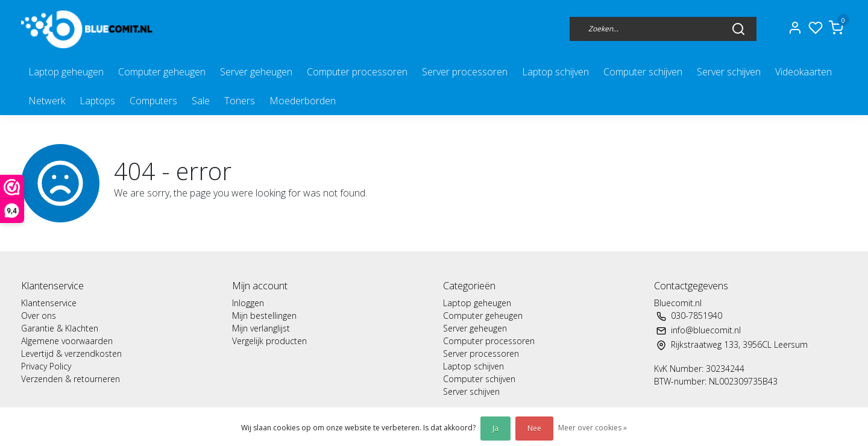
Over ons (39, 316)
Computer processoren (357, 72)
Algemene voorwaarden (67, 341)
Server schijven (729, 72)
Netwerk (47, 101)
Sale (201, 101)
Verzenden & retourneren (71, 379)
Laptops (97, 101)
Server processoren (465, 72)
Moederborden (303, 101)
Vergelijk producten (269, 341)
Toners (240, 101)
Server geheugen (256, 72)
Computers (153, 101)
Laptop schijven (555, 72)
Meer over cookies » (593, 428)
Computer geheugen (162, 72)
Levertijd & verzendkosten (71, 353)
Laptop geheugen (66, 72)
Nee (534, 428)
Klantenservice (49, 303)
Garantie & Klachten (60, 328)
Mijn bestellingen (264, 316)
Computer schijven (643, 72)
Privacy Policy (46, 366)
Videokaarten (804, 72)
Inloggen (248, 303)
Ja (495, 428)
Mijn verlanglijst (261, 328)
